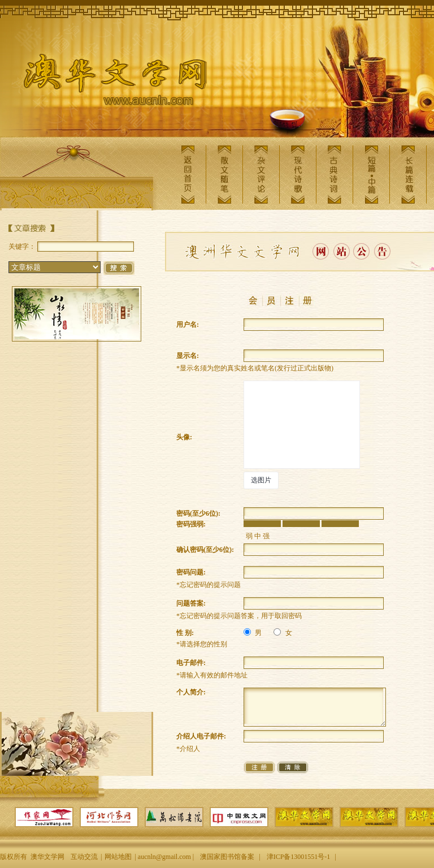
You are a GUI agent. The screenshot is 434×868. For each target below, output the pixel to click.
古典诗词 (335, 174)
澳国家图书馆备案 (227, 857)
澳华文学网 (106, 83)
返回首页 (188, 174)
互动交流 (84, 857)
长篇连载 (408, 174)
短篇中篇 (371, 174)
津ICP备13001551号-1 (299, 857)
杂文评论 (261, 174)
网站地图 (118, 857)
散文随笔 (224, 174)
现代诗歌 (298, 174)
